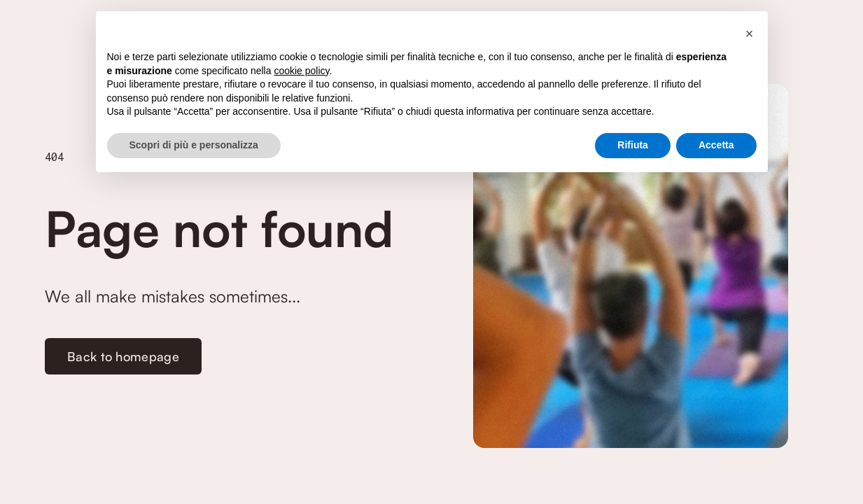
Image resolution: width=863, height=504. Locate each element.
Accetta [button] (716, 145)
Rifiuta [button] (633, 145)
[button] (750, 34)
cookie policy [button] (301, 71)
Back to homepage (123, 356)
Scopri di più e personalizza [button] (194, 145)
